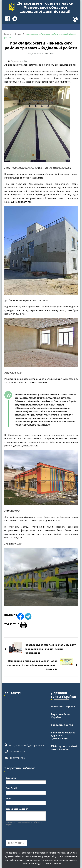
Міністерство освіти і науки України (64, 748)
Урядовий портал (62, 725)
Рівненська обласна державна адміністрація (63, 735)
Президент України (63, 706)
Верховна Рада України (60, 716)
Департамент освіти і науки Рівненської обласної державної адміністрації (45, 7)
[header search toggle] (75, 19)
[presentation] (26, 833)
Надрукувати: (16, 623)
